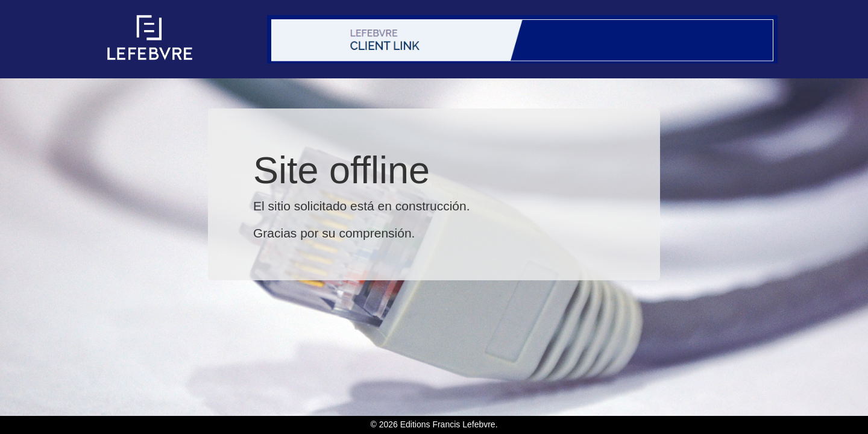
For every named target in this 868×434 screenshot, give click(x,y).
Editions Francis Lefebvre (448, 424)
